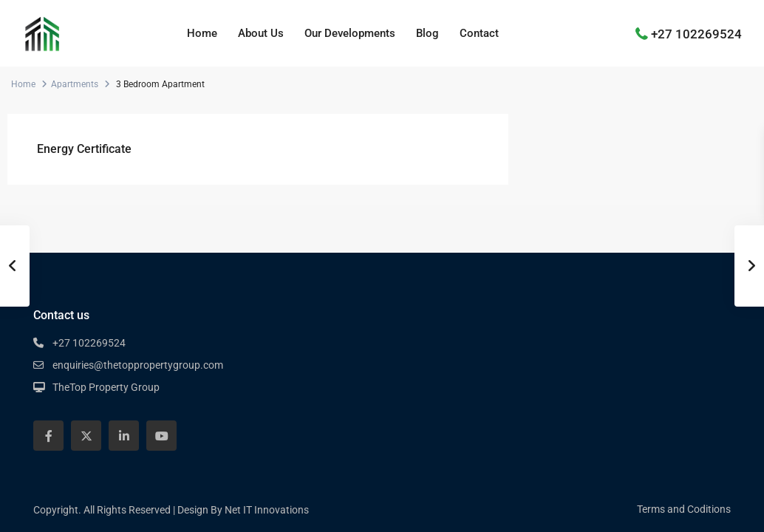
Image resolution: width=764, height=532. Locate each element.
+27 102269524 (696, 33)
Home (202, 33)
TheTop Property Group (106, 387)
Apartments (75, 84)
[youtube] (161, 436)
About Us (261, 33)
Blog (427, 33)
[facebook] (48, 436)
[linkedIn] (124, 436)
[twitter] (86, 436)
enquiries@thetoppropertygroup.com (138, 365)
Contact (479, 33)
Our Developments (350, 33)
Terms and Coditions (684, 509)
